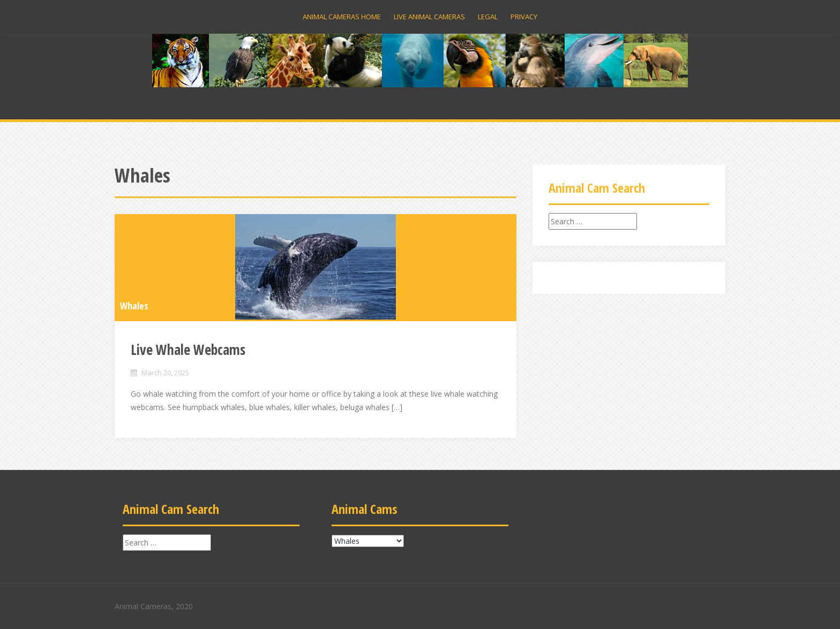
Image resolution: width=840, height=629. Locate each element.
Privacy (524, 17)
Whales (134, 306)
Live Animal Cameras (429, 17)
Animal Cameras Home (342, 17)
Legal (488, 17)
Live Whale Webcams (188, 350)
